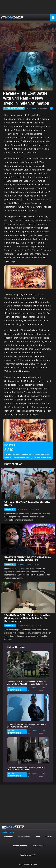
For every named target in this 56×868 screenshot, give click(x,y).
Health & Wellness (20, 846)
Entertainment (24, 836)
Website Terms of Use (28, 855)
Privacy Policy (38, 846)
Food (38, 836)
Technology (8, 836)
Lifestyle (49, 836)
